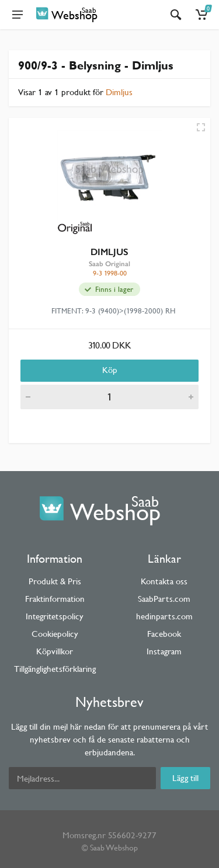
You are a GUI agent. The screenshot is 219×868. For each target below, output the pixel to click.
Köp (110, 370)
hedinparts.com (164, 616)
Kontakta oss (164, 581)
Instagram (164, 651)
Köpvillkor (55, 651)
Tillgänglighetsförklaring (55, 669)
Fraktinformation (55, 599)
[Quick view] (201, 127)
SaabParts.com (164, 599)
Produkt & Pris (55, 581)
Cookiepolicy (55, 634)
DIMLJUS (109, 252)
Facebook (164, 634)
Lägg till (185, 778)
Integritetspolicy (55, 616)
